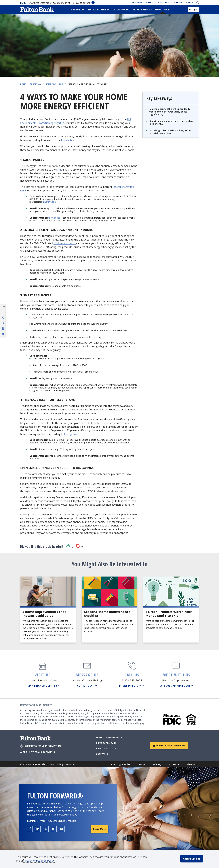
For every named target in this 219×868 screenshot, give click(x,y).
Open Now (136, 3)
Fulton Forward (58, 815)
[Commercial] (122, 10)
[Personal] (78, 10)
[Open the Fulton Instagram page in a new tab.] (54, 829)
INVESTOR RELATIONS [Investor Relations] (110, 737)
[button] (68, 546)
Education (36, 84)
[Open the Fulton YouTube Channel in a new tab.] (62, 829)
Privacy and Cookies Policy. (39, 861)
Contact (177, 3)
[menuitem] (78, 10)
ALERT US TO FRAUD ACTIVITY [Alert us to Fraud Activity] (38, 752)
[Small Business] (99, 10)
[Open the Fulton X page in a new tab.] (46, 829)
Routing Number (121, 764)
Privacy (157, 764)
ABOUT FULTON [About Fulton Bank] (106, 749)
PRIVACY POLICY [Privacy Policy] (106, 743)
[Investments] (143, 10)
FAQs (142, 764)
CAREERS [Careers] (102, 754)
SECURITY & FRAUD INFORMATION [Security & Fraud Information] (44, 746)
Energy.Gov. (71, 434)
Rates (149, 3)
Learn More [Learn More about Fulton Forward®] (99, 829)
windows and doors (65, 243)
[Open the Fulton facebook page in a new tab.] (30, 829)
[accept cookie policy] (192, 859)
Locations (163, 3)
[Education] (163, 10)
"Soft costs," (55, 218)
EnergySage (49, 202)
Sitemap (192, 764)
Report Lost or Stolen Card (169, 746)
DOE (59, 170)
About (190, 3)
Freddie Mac (68, 140)
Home (23, 84)
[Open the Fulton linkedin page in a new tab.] (38, 829)
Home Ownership (54, 84)
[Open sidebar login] (193, 10)
